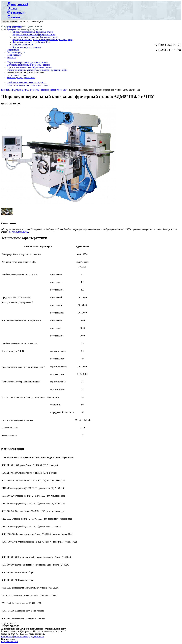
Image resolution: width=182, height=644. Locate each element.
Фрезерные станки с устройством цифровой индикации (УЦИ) (43, 40)
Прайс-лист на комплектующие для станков (28, 85)
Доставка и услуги (16, 52)
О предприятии (14, 27)
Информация (13, 50)
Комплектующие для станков (27, 47)
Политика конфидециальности (29, 636)
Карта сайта (7, 636)
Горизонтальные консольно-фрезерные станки (35, 37)
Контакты (12, 57)
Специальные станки (23, 45)
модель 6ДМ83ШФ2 (19, 232)
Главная (5, 90)
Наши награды (14, 55)
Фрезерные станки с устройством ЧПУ (31, 42)
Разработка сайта (9, 642)
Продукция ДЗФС (19, 90)
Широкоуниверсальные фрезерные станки (33, 32)
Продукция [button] (12, 29)
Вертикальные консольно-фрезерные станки (34, 34)
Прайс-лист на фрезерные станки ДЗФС (26, 82)
